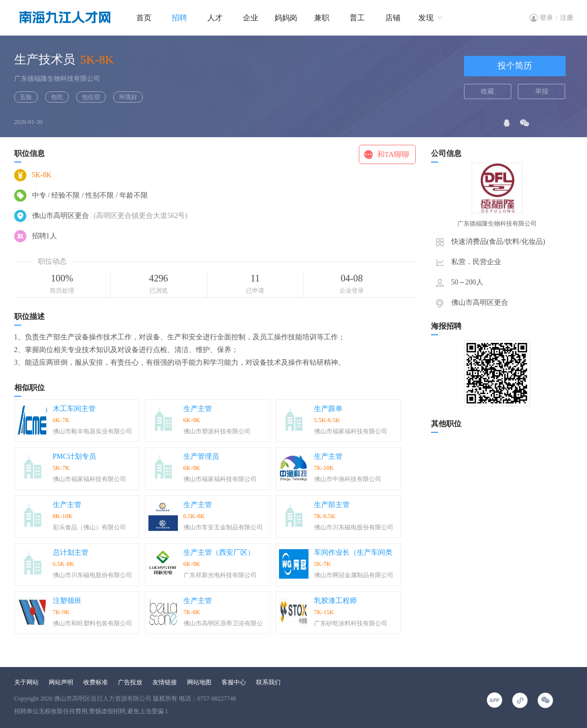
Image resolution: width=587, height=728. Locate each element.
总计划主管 (71, 552)
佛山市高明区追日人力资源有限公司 (103, 699)
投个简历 (515, 66)
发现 (426, 18)
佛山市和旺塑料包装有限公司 (92, 623)
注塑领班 (67, 601)
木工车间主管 (74, 409)
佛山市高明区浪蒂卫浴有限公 (223, 623)
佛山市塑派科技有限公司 (217, 431)
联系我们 (268, 682)
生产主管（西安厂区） (219, 552)
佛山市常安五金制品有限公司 (223, 527)
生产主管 (198, 409)
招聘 (179, 18)
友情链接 (165, 682)
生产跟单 (328, 409)
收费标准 (96, 682)
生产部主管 (332, 505)
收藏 (487, 91)
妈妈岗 (286, 18)
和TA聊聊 (393, 154)
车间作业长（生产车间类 (353, 552)
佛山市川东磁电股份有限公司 (354, 527)
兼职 (322, 18)
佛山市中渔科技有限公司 (348, 479)
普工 (357, 18)
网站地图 (199, 682)
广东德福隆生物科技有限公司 (57, 78)
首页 (144, 18)
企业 (251, 18)
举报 (542, 91)
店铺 (393, 18)
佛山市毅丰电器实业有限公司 (92, 431)
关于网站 (26, 682)
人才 (215, 18)
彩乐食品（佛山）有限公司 (89, 527)
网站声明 (61, 682)
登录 (546, 18)
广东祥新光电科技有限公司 (220, 575)
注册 (567, 18)
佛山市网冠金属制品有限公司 (354, 575)
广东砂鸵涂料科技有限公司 (351, 623)
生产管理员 (201, 456)
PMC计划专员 (75, 456)
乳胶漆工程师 (335, 601)
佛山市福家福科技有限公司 (351, 431)
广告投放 (130, 682)
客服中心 (234, 682)
